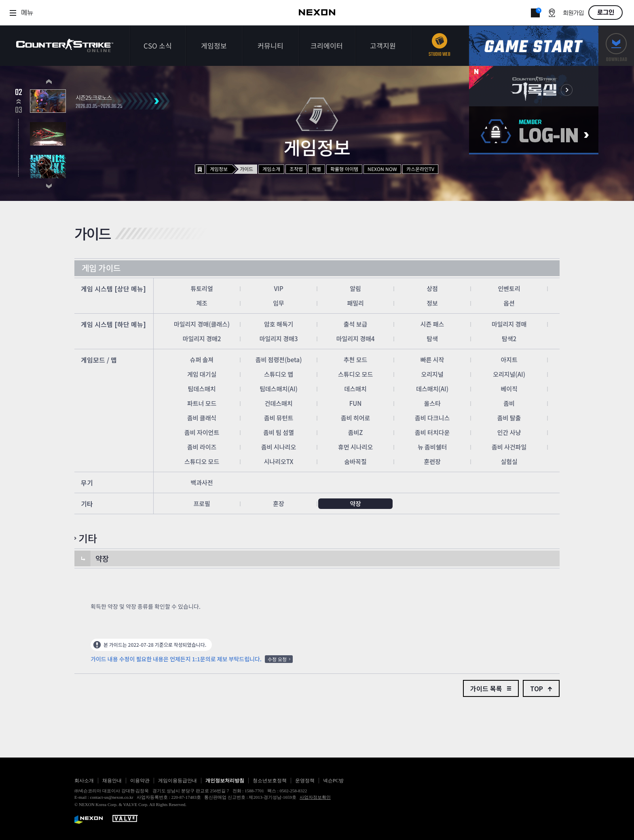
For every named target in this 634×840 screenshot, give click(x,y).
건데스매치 (279, 403)
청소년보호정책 (270, 781)
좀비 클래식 (202, 418)
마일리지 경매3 (279, 339)
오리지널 (432, 374)
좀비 (509, 403)
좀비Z (356, 432)
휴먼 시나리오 (355, 447)
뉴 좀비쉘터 (432, 447)
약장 (355, 503)
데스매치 (355, 389)
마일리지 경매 (509, 324)
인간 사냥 (509, 432)
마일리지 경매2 (202, 339)
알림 (355, 288)
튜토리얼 (202, 288)
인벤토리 (509, 288)
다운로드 (616, 46)
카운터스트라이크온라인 (65, 45)
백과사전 (202, 482)
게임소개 (271, 169)
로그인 (606, 13)
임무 (279, 303)
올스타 (432, 403)
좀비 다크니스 (432, 418)
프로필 (202, 503)
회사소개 (84, 781)
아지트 (509, 360)
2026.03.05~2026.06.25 (99, 107)
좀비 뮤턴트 (279, 418)
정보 (432, 303)
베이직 (509, 389)
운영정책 (305, 781)
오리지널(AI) (509, 374)
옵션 (509, 303)
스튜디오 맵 (279, 374)
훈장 (279, 503)
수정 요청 (277, 659)
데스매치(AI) (432, 389)
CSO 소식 (158, 45)
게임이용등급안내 (178, 781)
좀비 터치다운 (432, 432)
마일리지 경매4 (356, 339)
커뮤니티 (271, 45)
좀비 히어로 (355, 418)
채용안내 (112, 781)
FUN (356, 403)
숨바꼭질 (355, 461)
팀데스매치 (202, 389)
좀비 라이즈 (202, 447)
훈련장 (432, 461)
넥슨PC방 (333, 781)
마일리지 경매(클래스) (202, 324)
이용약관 (140, 781)
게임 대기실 (202, 374)
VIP (278, 288)
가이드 (246, 169)
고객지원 (383, 45)
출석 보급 (356, 324)
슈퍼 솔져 (202, 360)
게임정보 (214, 45)
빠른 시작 (432, 360)
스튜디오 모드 (355, 374)
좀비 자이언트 (202, 432)
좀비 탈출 (509, 418)
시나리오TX (279, 461)
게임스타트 (534, 46)
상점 (432, 288)
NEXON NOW (382, 169)
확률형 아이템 (344, 169)
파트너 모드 (202, 403)
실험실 (509, 461)
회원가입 (573, 13)
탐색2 (509, 339)
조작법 (296, 169)
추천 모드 (356, 360)
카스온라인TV (420, 169)
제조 (202, 303)
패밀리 (355, 303)
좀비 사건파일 (509, 447)
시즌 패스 (432, 324)
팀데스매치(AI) (279, 389)
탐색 (432, 339)
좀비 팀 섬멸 (279, 432)
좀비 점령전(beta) (279, 360)
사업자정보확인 (315, 797)
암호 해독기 (279, 324)
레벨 (317, 169)
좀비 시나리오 (279, 447)
